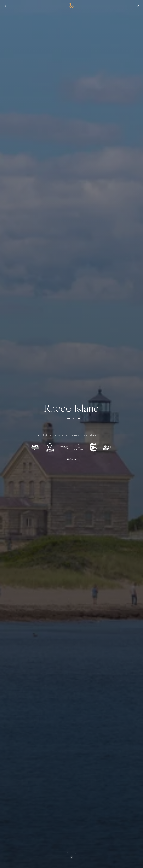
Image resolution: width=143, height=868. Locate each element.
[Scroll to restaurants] (71, 855)
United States (71, 418)
